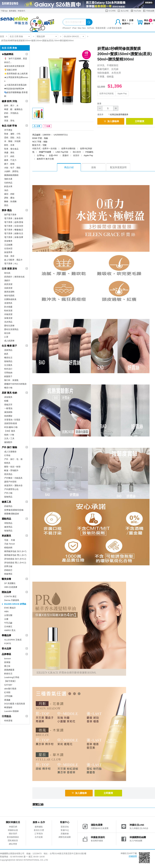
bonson (8, 659)
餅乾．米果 (9, 145)
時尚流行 (8, 369)
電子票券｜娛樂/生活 (14, 233)
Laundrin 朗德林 (11, 711)
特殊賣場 (8, 721)
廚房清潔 (8, 284)
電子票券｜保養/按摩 (14, 237)
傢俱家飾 (8, 412)
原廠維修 (65, 834)
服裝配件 (8, 442)
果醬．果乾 (9, 153)
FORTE (8, 643)
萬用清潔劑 (9, 292)
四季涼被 (8, 566)
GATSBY (8, 685)
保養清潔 (8, 318)
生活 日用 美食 (16, 36)
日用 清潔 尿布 (9, 269)
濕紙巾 (7, 280)
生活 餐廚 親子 (9, 346)
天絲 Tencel (9, 544)
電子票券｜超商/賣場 (14, 222)
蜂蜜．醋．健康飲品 (13, 109)
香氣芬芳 (8, 405)
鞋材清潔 (8, 311)
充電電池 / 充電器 (12, 420)
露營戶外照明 (10, 482)
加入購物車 (111, 121)
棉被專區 (8, 574)
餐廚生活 (8, 358)
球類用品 (8, 523)
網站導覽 (13, 844)
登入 (124, 20)
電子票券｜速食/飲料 (14, 218)
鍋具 (6, 354)
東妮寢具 (6, 536)
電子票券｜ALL (11, 264)
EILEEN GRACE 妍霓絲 (75, 36)
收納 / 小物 (9, 435)
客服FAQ (65, 830)
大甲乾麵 (8, 696)
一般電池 (8, 408)
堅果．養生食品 (11, 149)
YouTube (136, 11)
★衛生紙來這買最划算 (14, 66)
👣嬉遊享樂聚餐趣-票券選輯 (16, 94)
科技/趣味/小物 (11, 427)
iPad (74, 28)
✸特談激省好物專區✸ (14, 89)
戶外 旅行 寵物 (9, 447)
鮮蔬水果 (8, 186)
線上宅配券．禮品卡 (13, 260)
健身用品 (8, 527)
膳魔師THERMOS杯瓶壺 (15, 384)
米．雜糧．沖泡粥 (12, 141)
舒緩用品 (8, 506)
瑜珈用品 (8, 531)
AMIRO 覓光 (10, 630)
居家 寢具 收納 (9, 393)
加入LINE (123, 11)
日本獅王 (8, 627)
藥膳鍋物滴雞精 (11, 175)
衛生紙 (7, 273)
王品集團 (8, 245)
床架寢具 (8, 397)
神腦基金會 (13, 830)
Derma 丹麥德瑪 (12, 600)
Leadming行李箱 (12, 677)
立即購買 (140, 121)
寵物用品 (8, 361)
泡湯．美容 (9, 256)
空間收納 (8, 373)
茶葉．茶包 (9, 121)
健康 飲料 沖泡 (9, 101)
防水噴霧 (8, 307)
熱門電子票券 (10, 215)
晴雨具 (7, 463)
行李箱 (7, 455)
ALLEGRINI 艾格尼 (13, 640)
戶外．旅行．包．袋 (13, 459)
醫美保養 (6, 579)
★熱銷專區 (8, 54)
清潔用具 (8, 303)
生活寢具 (8, 365)
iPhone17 (67, 28)
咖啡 (6, 117)
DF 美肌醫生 (10, 583)
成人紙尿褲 (9, 341)
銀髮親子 (8, 376)
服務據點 (13, 11)
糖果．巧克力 (10, 160)
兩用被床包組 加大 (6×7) (15, 551)
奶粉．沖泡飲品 (11, 113)
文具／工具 (9, 438)
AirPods (91, 28)
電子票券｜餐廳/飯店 (14, 230)
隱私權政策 (13, 840)
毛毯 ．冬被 (10, 540)
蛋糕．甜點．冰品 (12, 138)
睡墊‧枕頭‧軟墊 (12, 467)
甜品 (6, 205)
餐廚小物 (8, 388)
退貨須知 (65, 827)
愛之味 (7, 666)
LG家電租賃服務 (114, 28)
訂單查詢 (39, 834)
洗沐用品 (8, 322)
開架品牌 (41, 36)
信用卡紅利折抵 (106, 93)
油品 (6, 190)
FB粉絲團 (149, 11)
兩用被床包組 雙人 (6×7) (15, 555)
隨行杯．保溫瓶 (11, 380)
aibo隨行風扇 (10, 689)
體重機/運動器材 (12, 514)
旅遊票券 (8, 252)
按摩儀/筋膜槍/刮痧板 (14, 510)
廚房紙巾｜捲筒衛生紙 (14, 277)
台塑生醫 (8, 615)
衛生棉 (7, 333)
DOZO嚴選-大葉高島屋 (15, 704)
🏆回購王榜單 (11, 70)
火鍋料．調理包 (11, 171)
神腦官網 (13, 827)
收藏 (47, 126)
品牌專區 (6, 654)
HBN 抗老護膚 (11, 587)
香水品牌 (6, 648)
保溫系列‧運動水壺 (13, 485)
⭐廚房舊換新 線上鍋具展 (16, 74)
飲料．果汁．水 (11, 106)
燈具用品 (8, 474)
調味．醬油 (9, 198)
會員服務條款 (13, 837)
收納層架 (8, 416)
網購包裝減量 (65, 837)
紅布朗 (7, 692)
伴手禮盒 (8, 130)
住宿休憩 (8, 249)
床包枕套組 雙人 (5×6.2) (15, 563)
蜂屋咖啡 (8, 707)
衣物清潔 (8, 314)
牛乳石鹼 (8, 623)
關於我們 (13, 834)
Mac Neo (82, 28)
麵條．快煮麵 (10, 201)
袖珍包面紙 (9, 296)
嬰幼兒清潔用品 (11, 329)
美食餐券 (8, 241)
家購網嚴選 (9, 670)
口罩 (6, 337)
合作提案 (39, 837)
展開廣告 (149, 3)
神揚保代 (21, 11)
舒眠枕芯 (8, 570)
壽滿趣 (7, 700)
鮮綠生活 (8, 674)
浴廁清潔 (8, 288)
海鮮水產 (8, 179)
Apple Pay (122, 93)
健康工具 (6, 502)
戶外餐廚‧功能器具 (13, 478)
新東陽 (7, 662)
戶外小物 (8, 493)
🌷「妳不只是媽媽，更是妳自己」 (16, 60)
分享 (37, 126)
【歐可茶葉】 (10, 681)
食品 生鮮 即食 (9, 126)
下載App (4, 11)
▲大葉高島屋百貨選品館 (15, 85)
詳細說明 (133, 856)
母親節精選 (101, 28)
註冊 (131, 20)
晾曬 (6, 401)
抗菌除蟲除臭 (10, 299)
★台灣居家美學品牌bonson (16, 79)
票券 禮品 (7, 210)
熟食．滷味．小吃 (12, 134)
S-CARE (111, 11)
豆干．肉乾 (9, 156)
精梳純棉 (8, 548)
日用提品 (6, 716)
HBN (6, 612)
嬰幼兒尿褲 (9, 326)
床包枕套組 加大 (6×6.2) (15, 559)
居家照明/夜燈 (11, 423)
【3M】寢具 (10, 431)
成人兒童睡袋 (10, 452)
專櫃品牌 (6, 635)
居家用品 (8, 350)
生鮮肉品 (8, 183)
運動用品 (6, 519)
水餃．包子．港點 (12, 168)
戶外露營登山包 (11, 489)
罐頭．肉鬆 (9, 194)
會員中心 (128, 24)
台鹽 (6, 619)
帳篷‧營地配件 (11, 470)
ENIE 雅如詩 (10, 608)
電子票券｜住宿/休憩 (14, 226)
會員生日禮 (39, 830)
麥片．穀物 (9, 164)
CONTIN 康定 (10, 596)
